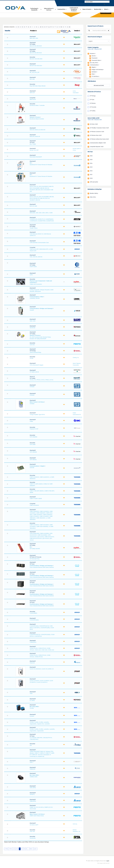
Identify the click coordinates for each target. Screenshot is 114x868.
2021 (91, 175)
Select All (90, 49)
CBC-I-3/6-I (33, 321)
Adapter (42, 466)
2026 (91, 156)
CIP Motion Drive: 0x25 (96, 135)
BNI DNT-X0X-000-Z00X (36, 59)
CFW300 (32, 387)
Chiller (31, 421)
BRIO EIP (32, 93)
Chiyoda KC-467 (34, 429)
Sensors (32, 117)
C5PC (31, 275)
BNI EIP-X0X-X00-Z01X (36, 66)
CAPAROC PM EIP (35, 298)
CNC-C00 (32, 831)
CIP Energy (93, 96)
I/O (31, 163)
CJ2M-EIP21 (33, 642)
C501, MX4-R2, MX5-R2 (36, 257)
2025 (91, 160)
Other (42, 297)
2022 (91, 171)
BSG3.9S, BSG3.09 (35, 136)
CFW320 (32, 395)
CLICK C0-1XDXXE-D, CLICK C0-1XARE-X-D (42, 669)
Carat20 (32, 310)
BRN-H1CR (33, 99)
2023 (91, 167)
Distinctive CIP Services (94, 92)
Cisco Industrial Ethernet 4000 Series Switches (42, 586)
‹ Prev (10, 849)
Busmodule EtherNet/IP (36, 157)
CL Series (32, 701)
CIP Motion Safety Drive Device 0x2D (99, 139)
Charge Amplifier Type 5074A (37, 415)
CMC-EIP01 (33, 788)
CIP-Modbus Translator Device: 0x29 (99, 128)
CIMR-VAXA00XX (34, 505)
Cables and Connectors (36, 284)
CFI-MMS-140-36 (34, 372)
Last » (35, 849)
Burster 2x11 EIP (34, 150)
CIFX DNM (33, 444)
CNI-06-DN (33, 838)
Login (108, 861)
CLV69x (32, 708)
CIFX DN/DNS (33, 437)
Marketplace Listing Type (95, 189)
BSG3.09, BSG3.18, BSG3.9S (37, 130)
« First (6, 849)
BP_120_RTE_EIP (35, 72)
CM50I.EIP (33, 769)
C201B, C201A (34, 228)
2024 (91, 163)
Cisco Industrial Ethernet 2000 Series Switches (42, 567)
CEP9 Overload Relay (35, 352)
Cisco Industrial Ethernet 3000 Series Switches (42, 577)
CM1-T (32, 762)
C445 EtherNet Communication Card (39, 243)
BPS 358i (32, 79)
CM (31, 745)
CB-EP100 (32, 328)
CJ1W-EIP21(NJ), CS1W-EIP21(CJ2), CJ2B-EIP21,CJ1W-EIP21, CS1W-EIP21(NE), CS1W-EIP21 (42, 628)
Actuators (93, 53)
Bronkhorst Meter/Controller (37, 119)
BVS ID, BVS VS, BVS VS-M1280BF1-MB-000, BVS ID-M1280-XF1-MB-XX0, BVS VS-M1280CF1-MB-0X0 (42, 198)
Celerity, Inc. (76, 358)
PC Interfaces (96, 76)
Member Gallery (94, 193)
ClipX (31, 693)
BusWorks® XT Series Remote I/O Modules (41, 176)
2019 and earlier (94, 182)
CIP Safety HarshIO (35, 549)
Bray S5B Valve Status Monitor (38, 86)
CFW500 (32, 404)
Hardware (94, 72)
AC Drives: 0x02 (94, 124)
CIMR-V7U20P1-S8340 (36, 499)
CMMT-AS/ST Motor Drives (37, 816)
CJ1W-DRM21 (33, 613)
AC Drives (41, 402)
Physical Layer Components (37, 281)
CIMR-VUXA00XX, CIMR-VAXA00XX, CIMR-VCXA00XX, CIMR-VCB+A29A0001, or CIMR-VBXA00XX (42, 526)
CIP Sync (92, 100)
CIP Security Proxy (35, 559)
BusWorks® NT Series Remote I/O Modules (41, 165)
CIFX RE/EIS (33, 460)
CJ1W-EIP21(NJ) (34, 620)
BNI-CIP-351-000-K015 (36, 46)
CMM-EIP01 (33, 801)
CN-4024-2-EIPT (34, 825)
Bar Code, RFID (34, 707)
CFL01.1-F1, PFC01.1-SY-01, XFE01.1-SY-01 (42, 380)
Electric (94, 56)
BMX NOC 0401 (34, 38)
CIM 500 (32, 468)
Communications (34, 297)
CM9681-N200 (34, 777)
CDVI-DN (32, 345)
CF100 (31, 358)
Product (33, 31)
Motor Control (34, 402)
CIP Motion (93, 103)
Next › (31, 849)
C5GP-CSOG (33, 267)
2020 (91, 178)
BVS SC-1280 (33, 206)
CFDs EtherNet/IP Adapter (37, 365)
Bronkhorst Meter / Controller (37, 105)
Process (38, 117)
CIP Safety (93, 111)
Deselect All (98, 49)
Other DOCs (93, 197)
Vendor (77, 31)
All (69, 27)
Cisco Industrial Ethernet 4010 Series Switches (42, 596)
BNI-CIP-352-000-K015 (36, 53)
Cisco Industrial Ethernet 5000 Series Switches (42, 606)
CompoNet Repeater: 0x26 (97, 147)
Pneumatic (95, 58)
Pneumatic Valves (97, 60)
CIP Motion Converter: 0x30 (97, 132)
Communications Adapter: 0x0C (98, 143)
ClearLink (32, 663)
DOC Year (90, 152)
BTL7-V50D (33, 144)
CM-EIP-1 (32, 794)
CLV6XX (32, 716)
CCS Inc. (75, 824)
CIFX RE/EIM (33, 452)
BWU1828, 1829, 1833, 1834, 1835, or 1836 (41, 213)
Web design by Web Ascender (103, 863)
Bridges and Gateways (46, 308)
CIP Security (93, 107)
